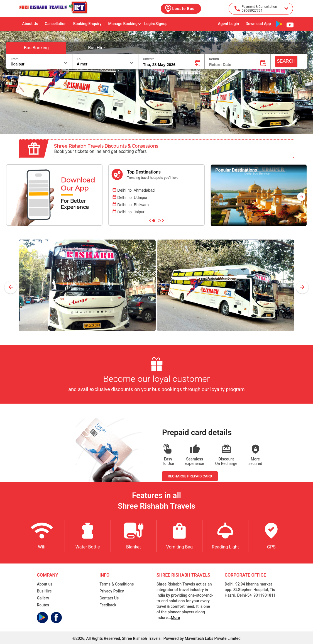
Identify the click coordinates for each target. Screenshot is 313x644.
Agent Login (228, 24)
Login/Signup (156, 24)
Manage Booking (124, 24)
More (176, 618)
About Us (30, 24)
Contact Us (109, 598)
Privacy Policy (112, 591)
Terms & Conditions (117, 584)
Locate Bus (179, 9)
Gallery (43, 598)
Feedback (108, 605)
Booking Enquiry (87, 24)
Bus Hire (96, 48)
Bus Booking (36, 48)
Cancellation (56, 24)
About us (45, 584)
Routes (43, 605)
